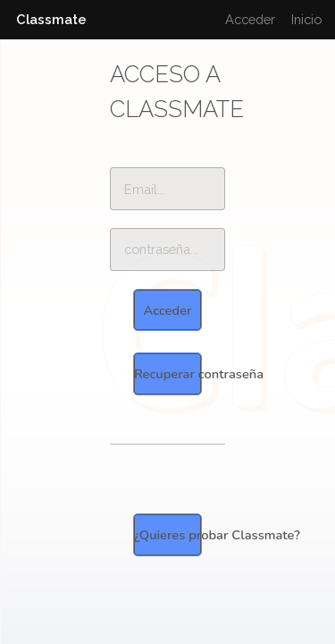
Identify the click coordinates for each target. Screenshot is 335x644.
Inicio (306, 19)
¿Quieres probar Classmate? (168, 535)
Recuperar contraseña (168, 374)
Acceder (250, 19)
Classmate (51, 19)
